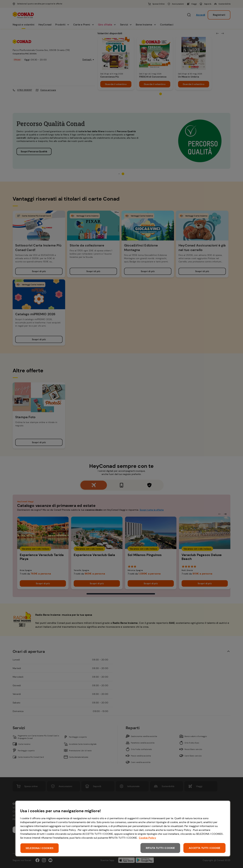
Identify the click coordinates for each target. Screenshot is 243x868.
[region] (123, 829)
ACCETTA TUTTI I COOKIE (204, 848)
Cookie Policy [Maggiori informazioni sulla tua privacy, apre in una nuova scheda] (148, 838)
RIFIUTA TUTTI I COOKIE (160, 848)
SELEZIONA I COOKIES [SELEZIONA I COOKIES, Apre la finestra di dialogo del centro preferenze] (40, 848)
